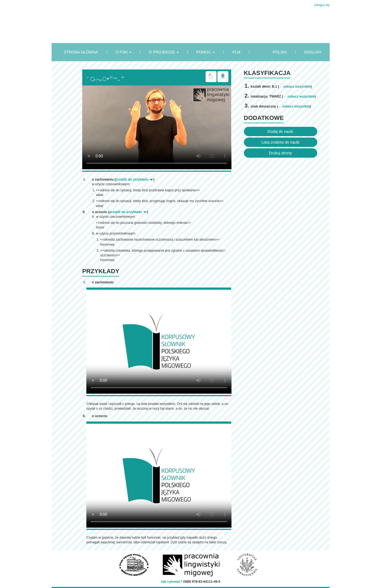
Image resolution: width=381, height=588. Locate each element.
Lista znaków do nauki (281, 142)
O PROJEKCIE (164, 52)
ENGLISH (313, 52)
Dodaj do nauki (280, 131)
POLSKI (280, 52)
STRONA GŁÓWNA (81, 52)
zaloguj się (322, 5)
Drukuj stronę (280, 153)
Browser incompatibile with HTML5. (157, 127)
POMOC (206, 52)
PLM (236, 52)
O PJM (123, 52)
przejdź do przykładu (134, 179)
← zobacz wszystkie (295, 87)
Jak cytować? (171, 582)
